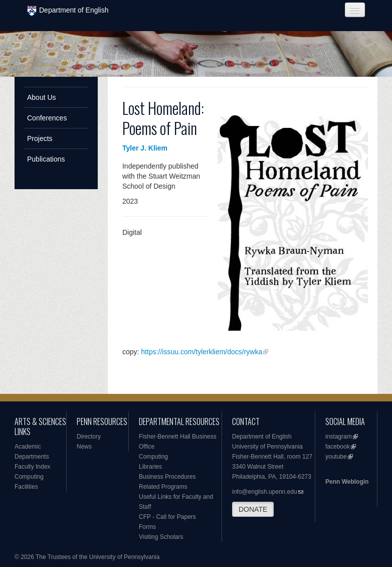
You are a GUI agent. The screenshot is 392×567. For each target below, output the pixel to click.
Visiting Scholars (161, 537)
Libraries (150, 467)
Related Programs (163, 487)
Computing (29, 477)
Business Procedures (167, 477)
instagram (339, 437)
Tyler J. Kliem (145, 148)
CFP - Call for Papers (167, 517)
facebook (338, 447)
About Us (42, 97)
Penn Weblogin (347, 482)
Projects (40, 138)
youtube (336, 457)
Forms (147, 527)
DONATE (253, 509)
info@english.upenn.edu (265, 492)
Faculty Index (32, 467)
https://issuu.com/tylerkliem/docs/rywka (202, 352)
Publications (46, 159)
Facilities (26, 487)
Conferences (47, 118)
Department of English (68, 11)
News (84, 447)
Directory (89, 437)
